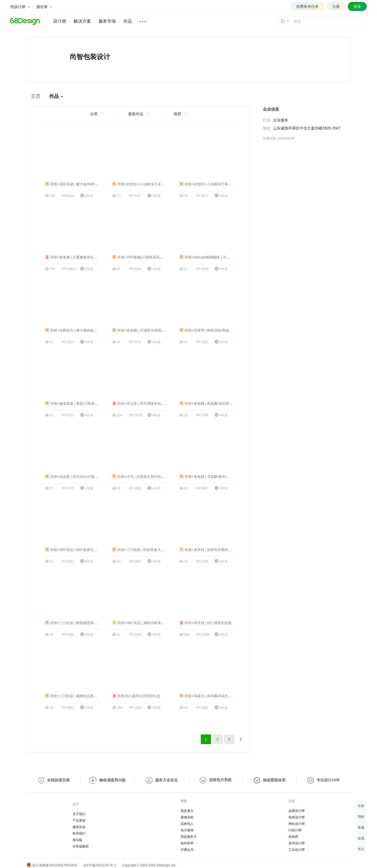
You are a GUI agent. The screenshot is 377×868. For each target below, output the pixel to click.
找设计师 (20, 7)
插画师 (293, 837)
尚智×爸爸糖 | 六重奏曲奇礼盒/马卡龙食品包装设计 (87, 257)
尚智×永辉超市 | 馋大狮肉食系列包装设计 (80, 330)
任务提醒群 (81, 846)
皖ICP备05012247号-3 (100, 865)
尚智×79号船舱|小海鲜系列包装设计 (143, 257)
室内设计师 (297, 843)
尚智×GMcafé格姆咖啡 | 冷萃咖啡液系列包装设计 (220, 257)
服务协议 (79, 827)
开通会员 (187, 850)
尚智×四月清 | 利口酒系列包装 (206, 623)
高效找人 (187, 824)
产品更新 (79, 821)
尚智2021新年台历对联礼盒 (136, 696)
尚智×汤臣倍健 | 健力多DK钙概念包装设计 (81, 184)
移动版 (77, 840)
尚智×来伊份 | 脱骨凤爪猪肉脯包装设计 (213, 550)
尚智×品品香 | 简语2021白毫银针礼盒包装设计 (84, 477)
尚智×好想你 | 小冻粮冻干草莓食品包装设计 (216, 184)
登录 (357, 6)
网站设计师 (297, 824)
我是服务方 (189, 837)
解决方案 (82, 21)
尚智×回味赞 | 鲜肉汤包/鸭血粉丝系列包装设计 (218, 330)
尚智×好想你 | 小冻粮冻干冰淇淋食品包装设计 (151, 184)
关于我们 (79, 814)
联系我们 (79, 833)
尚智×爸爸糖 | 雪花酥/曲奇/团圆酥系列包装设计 (219, 477)
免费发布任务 (307, 6)
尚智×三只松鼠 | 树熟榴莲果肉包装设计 (78, 623)
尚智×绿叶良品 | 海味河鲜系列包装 (142, 623)
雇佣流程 (187, 817)
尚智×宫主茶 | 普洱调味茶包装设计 (142, 404)
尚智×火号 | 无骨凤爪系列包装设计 (142, 477)
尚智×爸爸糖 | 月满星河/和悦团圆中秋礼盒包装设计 (154, 330)
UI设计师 (295, 830)
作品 (128, 21)
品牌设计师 (297, 811)
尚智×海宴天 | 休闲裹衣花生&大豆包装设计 (215, 696)
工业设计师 (297, 850)
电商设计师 (297, 817)
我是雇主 (187, 811)
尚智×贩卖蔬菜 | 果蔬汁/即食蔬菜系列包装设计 (84, 404)
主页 (36, 96)
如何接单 (187, 843)
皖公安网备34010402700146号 (52, 865)
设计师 (60, 21)
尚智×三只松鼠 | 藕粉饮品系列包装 (75, 696)
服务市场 (107, 21)
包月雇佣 (187, 830)
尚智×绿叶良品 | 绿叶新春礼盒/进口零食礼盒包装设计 (89, 550)
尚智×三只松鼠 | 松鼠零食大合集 (140, 550)
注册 (336, 6)
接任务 (44, 7)
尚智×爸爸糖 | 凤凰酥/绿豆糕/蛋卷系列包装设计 (219, 404)
